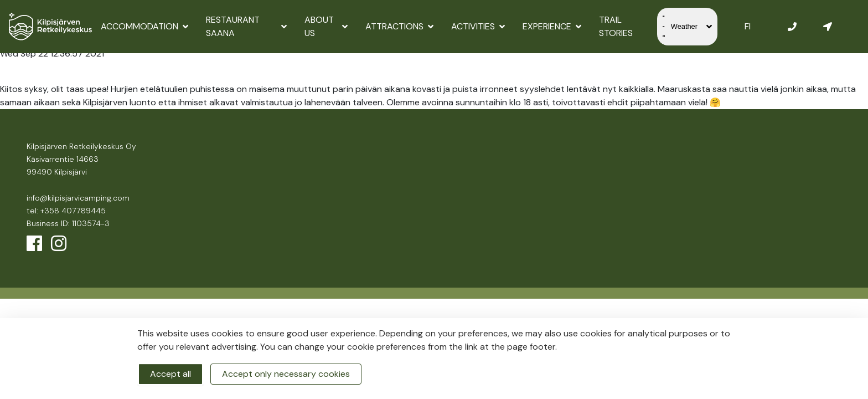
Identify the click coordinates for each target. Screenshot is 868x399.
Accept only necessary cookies (286, 374)
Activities (478, 26)
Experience (552, 26)
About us (326, 26)
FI (748, 26)
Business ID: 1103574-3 (68, 223)
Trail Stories (616, 26)
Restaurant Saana (246, 26)
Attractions (399, 26)
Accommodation (144, 26)
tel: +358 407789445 (66, 211)
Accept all (170, 374)
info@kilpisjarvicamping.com (78, 198)
